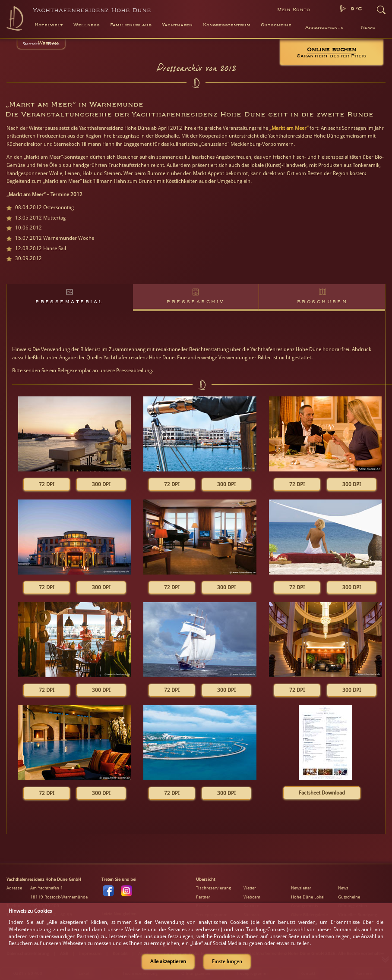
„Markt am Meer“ (289, 128)
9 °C (356, 9)
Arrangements (324, 28)
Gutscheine (349, 897)
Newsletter (301, 888)
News (368, 28)
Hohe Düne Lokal (308, 897)
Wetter (250, 888)
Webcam (48, 43)
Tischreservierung (213, 888)
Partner (203, 897)
